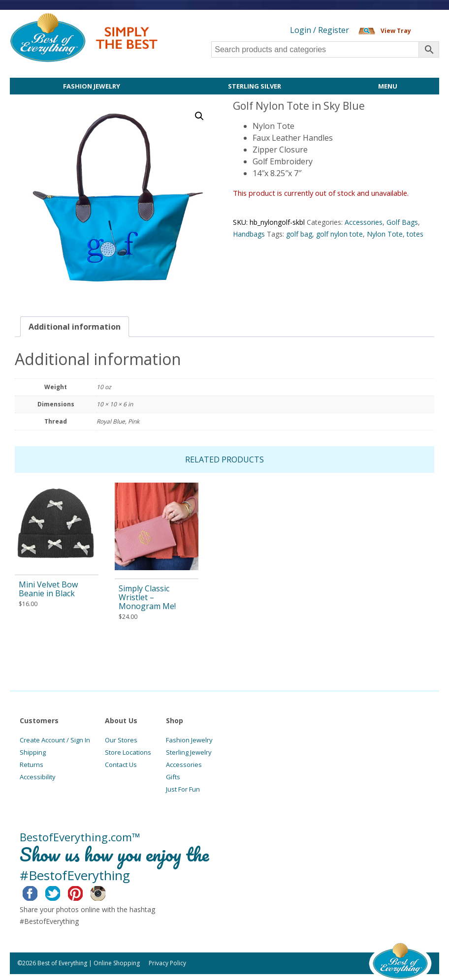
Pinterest (83, 892)
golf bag (299, 234)
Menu (388, 86)
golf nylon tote (339, 234)
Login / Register (320, 30)
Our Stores (121, 740)
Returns (32, 765)
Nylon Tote (385, 234)
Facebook (38, 892)
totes (415, 234)
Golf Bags (402, 222)
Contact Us (121, 765)
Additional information (75, 327)
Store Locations (128, 752)
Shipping (33, 752)
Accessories (364, 222)
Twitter (60, 892)
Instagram (106, 892)
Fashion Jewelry (92, 86)
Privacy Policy (167, 963)
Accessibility (38, 777)
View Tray (396, 31)
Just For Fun (183, 789)
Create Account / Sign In (55, 740)
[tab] (75, 327)
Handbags (249, 234)
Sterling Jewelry (189, 752)
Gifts (173, 777)
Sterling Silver (255, 86)
